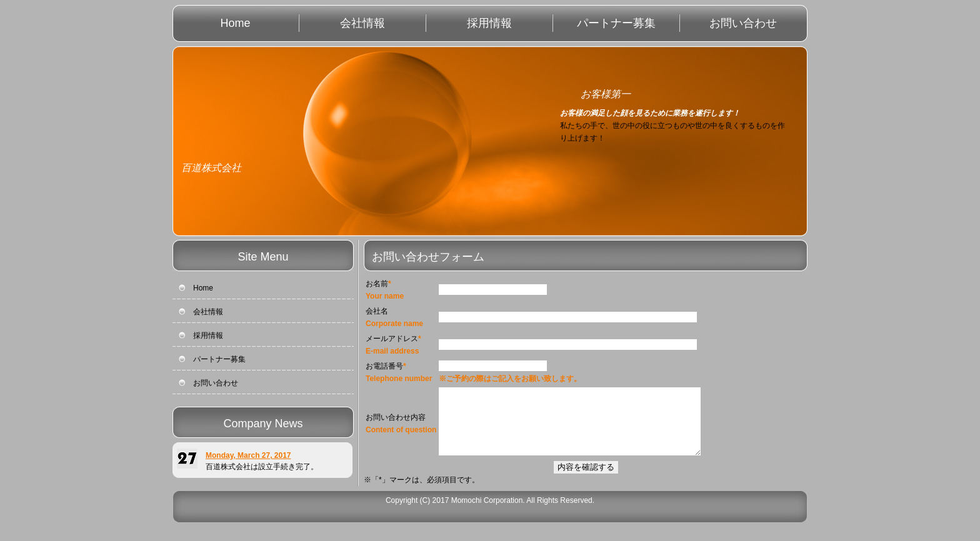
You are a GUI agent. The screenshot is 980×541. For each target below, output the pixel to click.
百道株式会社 (211, 168)
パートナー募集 (616, 23)
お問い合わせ (743, 23)
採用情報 (489, 23)
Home (235, 23)
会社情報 (362, 23)
